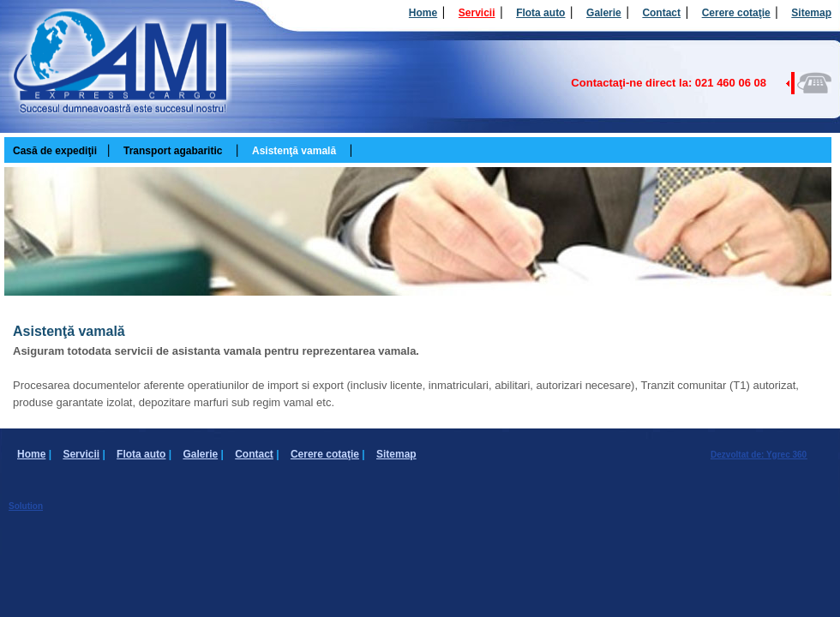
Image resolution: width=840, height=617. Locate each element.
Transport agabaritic (173, 151)
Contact (661, 13)
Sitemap (811, 13)
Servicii (477, 13)
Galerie (604, 13)
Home (423, 13)
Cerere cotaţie (736, 13)
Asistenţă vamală (294, 151)
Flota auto (540, 13)
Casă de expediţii (55, 151)
